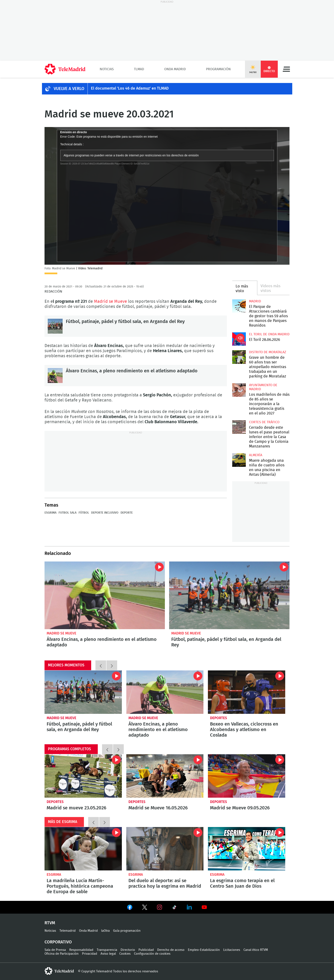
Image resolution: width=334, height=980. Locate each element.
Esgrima (50, 513)
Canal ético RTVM (256, 950)
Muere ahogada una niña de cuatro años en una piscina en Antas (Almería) (239, 460)
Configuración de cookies (152, 954)
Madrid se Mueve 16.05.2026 (165, 776)
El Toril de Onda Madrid (269, 334)
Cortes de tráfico (264, 422)
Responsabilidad (81, 950)
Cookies (125, 954)
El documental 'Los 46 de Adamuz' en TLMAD (130, 89)
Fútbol (84, 513)
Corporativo (58, 942)
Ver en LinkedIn (189, 907)
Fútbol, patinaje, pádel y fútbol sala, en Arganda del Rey (55, 326)
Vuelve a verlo (69, 89)
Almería (256, 455)
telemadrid (59, 971)
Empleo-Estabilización (204, 950)
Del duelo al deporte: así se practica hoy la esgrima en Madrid (165, 849)
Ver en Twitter (145, 908)
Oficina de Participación (62, 954)
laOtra (105, 931)
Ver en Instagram (160, 907)
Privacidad (90, 954)
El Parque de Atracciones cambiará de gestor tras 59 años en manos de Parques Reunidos (239, 306)
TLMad (139, 69)
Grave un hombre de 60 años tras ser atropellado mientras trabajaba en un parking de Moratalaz (239, 357)
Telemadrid (68, 931)
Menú (286, 69)
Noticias (107, 69)
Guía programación (127, 931)
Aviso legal (108, 954)
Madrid (255, 301)
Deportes (219, 718)
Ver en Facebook (130, 908)
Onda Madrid (175, 69)
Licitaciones (232, 950)
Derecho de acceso (171, 950)
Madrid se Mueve (110, 301)
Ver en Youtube (204, 907)
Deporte (127, 513)
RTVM (50, 923)
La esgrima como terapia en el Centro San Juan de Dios (247, 849)
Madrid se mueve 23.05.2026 (83, 776)
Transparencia (107, 950)
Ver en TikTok (174, 908)
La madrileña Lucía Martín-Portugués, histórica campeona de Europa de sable (83, 849)
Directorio (128, 950)
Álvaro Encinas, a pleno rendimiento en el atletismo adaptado (55, 376)
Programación (218, 69)
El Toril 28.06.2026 (239, 339)
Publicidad (146, 950)
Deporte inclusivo (105, 513)
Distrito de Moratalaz (268, 352)
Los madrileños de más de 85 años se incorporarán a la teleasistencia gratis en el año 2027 (239, 390)
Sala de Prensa (55, 950)
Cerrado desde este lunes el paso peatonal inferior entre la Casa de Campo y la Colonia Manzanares (239, 427)
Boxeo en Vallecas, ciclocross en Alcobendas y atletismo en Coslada (247, 692)
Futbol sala (68, 513)
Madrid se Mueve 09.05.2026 (247, 776)
